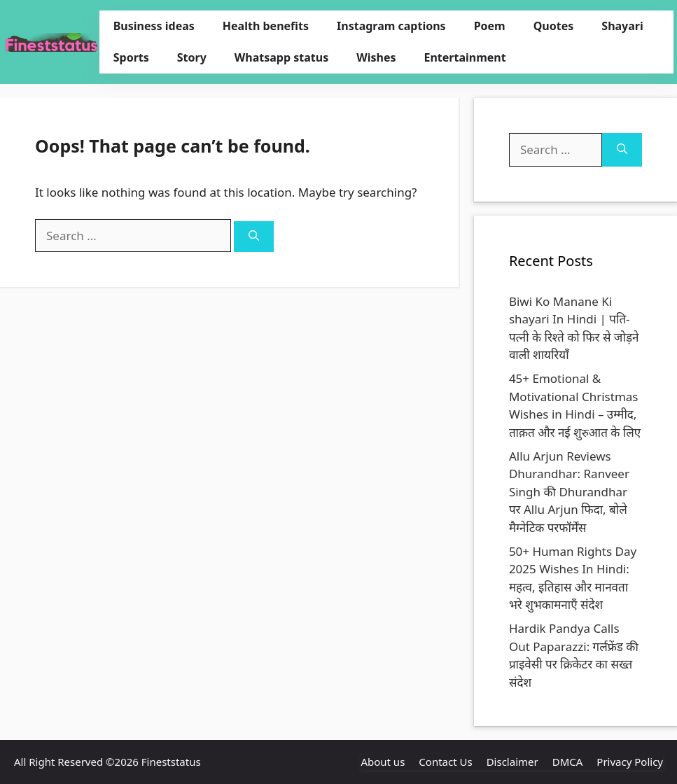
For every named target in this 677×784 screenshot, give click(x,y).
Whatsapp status (281, 57)
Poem (490, 26)
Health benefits (266, 26)
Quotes (554, 26)
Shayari (622, 26)
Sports (131, 57)
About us (383, 762)
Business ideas (154, 26)
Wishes (376, 57)
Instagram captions (391, 26)
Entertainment (465, 57)
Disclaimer (512, 762)
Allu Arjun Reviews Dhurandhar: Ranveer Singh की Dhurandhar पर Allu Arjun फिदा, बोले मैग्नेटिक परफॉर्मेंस (569, 492)
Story (192, 57)
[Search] (254, 237)
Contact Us (445, 762)
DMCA (568, 762)
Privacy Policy (630, 762)
